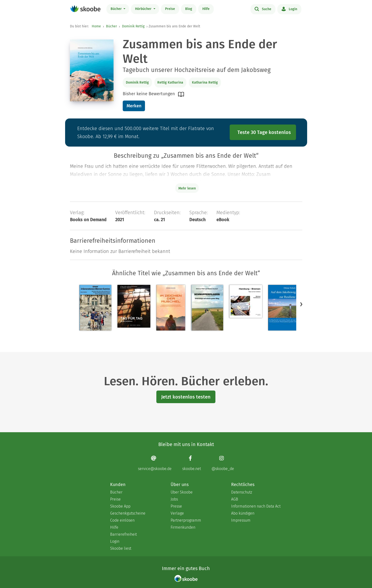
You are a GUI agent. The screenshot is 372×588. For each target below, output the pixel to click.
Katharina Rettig (205, 82)
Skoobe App (120, 506)
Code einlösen (122, 520)
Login (289, 9)
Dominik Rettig (133, 26)
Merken (134, 106)
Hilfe (206, 9)
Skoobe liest (121, 548)
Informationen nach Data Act (256, 506)
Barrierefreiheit (123, 534)
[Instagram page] (223, 463)
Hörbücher (144, 9)
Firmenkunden (183, 527)
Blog (189, 9)
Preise (170, 9)
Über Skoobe (182, 492)
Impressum (241, 520)
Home (96, 26)
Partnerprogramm (186, 520)
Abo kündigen (243, 513)
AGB (235, 499)
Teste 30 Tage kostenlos (264, 132)
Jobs (174, 499)
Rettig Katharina (170, 82)
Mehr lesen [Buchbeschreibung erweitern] (187, 188)
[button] (301, 304)
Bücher (117, 9)
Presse (176, 506)
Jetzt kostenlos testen (186, 397)
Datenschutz (242, 492)
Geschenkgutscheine (128, 513)
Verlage (177, 513)
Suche (263, 9)
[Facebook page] (192, 463)
